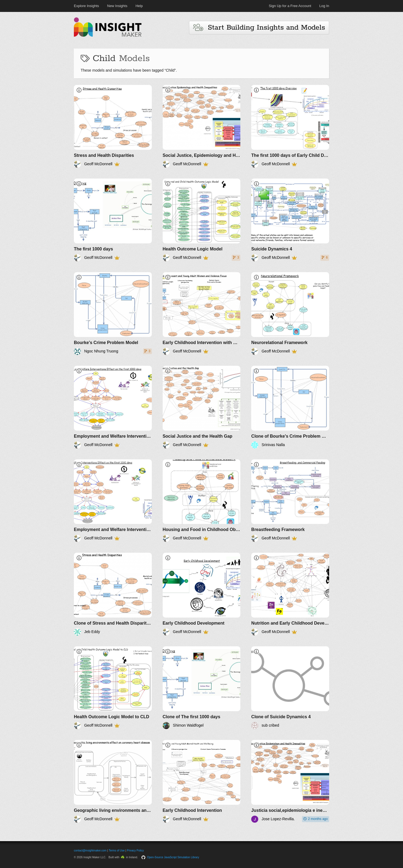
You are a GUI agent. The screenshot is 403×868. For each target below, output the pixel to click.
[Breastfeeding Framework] (290, 501)
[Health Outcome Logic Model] (202, 220)
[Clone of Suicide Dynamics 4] (290, 688)
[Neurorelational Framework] (290, 314)
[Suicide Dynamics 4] (290, 220)
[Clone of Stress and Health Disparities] (113, 594)
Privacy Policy (135, 850)
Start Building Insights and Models (259, 28)
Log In (324, 6)
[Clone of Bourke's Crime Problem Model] (290, 407)
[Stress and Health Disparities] (113, 126)
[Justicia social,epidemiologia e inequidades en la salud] (290, 781)
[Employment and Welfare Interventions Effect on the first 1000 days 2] (113, 501)
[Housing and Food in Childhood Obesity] (202, 501)
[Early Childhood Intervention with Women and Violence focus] (202, 314)
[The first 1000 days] (113, 220)
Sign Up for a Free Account (290, 6)
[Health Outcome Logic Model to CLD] (113, 688)
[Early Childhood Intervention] (202, 781)
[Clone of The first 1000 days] (202, 688)
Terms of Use (117, 850)
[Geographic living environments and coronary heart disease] (113, 781)
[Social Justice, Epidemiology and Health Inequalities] (202, 126)
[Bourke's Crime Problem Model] (113, 314)
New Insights (117, 6)
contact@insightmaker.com (90, 850)
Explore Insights (86, 6)
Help (139, 6)
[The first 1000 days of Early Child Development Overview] (290, 126)
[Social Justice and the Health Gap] (202, 407)
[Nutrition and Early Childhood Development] (290, 594)
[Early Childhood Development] (202, 594)
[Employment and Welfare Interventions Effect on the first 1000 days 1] (113, 407)
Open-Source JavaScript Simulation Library (173, 857)
